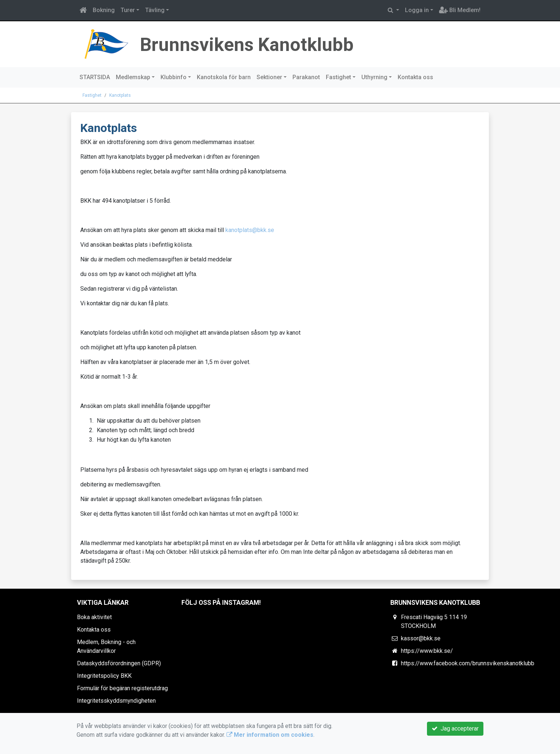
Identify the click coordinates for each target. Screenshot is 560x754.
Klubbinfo (174, 77)
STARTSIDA (95, 77)
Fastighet (338, 77)
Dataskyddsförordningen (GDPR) (119, 663)
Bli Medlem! (460, 10)
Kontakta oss (415, 77)
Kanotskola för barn (224, 77)
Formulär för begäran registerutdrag (122, 688)
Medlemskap (133, 77)
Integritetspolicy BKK (104, 676)
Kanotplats (120, 95)
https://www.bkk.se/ (427, 651)
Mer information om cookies (270, 735)
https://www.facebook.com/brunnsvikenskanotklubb (468, 663)
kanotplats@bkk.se (250, 230)
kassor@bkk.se (421, 638)
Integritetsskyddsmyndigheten (116, 701)
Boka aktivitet (94, 617)
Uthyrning (374, 77)
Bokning (104, 10)
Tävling (155, 10)
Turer (128, 10)
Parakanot (306, 77)
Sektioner (269, 77)
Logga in (417, 10)
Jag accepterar (455, 729)
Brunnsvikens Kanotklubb (268, 43)
